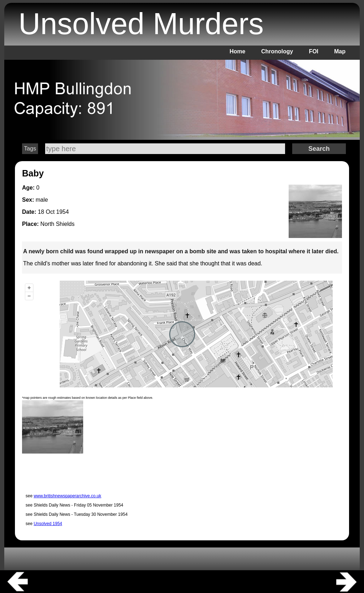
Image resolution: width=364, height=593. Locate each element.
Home (237, 51)
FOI (314, 51)
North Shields (58, 224)
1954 (63, 212)
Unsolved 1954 (48, 524)
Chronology (277, 51)
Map (340, 51)
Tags (30, 149)
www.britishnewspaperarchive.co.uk (68, 496)
